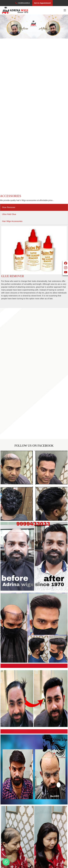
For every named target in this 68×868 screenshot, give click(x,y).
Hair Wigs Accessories (12, 221)
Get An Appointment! (42, 3)
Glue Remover (9, 207)
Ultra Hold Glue (9, 214)
